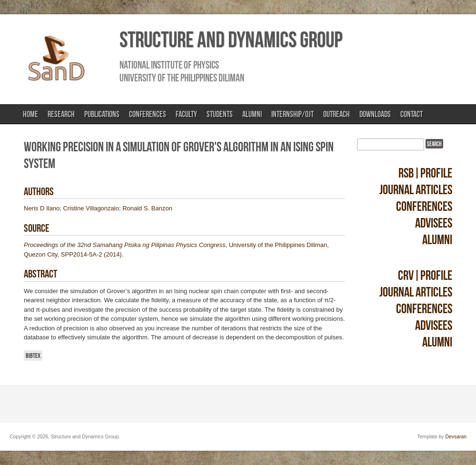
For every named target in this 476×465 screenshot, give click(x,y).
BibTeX (33, 356)
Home (30, 114)
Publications (102, 114)
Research (61, 114)
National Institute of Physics (169, 65)
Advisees (434, 223)
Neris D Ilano (42, 208)
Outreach (337, 114)
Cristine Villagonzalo (91, 208)
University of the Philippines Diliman (182, 78)
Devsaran (456, 437)
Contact (412, 114)
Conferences (148, 114)
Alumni (252, 114)
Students (220, 114)
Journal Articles (416, 190)
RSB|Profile (425, 173)
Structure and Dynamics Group (231, 40)
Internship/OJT (293, 114)
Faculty (186, 114)
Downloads (375, 114)
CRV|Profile (425, 275)
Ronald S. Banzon (147, 208)
